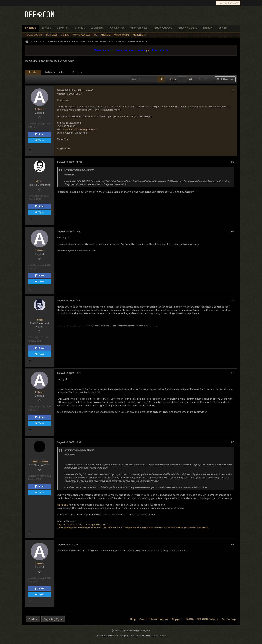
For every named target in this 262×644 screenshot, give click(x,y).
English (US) (53, 619)
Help (133, 619)
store (222, 28)
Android (106, 35)
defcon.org (139, 28)
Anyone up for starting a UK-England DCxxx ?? (83, 524)
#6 (232, 442)
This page (62, 505)
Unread (65, 35)
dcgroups (117, 28)
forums (30, 28)
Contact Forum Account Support (161, 619)
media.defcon (163, 28)
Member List (140, 35)
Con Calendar (82, 35)
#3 (232, 231)
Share (40, 134)
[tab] (33, 72)
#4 (232, 301)
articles (63, 28)
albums (80, 28)
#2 (232, 162)
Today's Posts (34, 35)
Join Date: (34, 124)
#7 (232, 544)
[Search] (147, 79)
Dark (33, 619)
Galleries (97, 28)
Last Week (52, 35)
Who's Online (122, 35)
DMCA (190, 619)
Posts (33, 72)
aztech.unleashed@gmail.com (80, 129)
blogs (46, 28)
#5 (232, 373)
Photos (77, 72)
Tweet (39, 140)
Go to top (229, 619)
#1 (233, 90)
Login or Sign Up (228, 3)
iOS (95, 35)
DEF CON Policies (208, 619)
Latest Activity (54, 72)
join (149, 50)
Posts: (32, 127)
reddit (208, 28)
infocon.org (188, 28)
